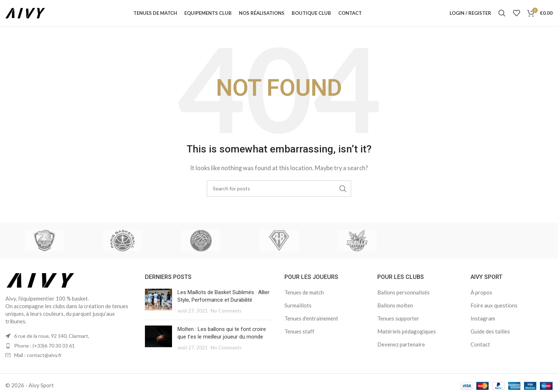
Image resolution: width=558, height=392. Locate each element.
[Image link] (41, 286)
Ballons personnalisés (404, 298)
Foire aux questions (494, 311)
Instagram (483, 324)
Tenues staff (299, 337)
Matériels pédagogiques (407, 337)
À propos (481, 298)
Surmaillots (298, 311)
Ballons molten (395, 311)
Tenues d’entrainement (311, 324)
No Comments (226, 317)
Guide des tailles (490, 337)
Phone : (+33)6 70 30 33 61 (44, 352)
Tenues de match (304, 298)
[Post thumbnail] (158, 308)
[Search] (502, 16)
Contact (480, 350)
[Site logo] (31, 16)
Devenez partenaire (401, 350)
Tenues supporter (398, 324)
